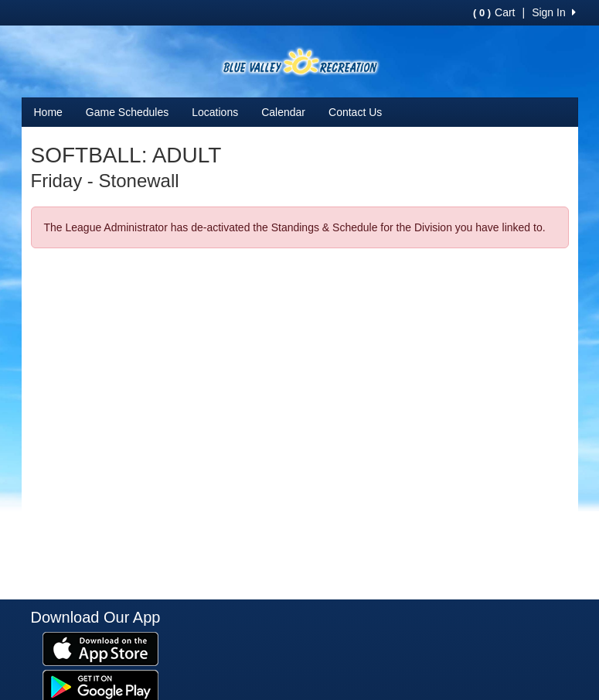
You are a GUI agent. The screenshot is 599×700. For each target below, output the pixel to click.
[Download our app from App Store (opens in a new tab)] (100, 647)
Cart (494, 12)
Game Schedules (127, 112)
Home (48, 112)
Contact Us (355, 112)
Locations (215, 112)
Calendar (283, 112)
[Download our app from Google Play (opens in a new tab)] (100, 685)
